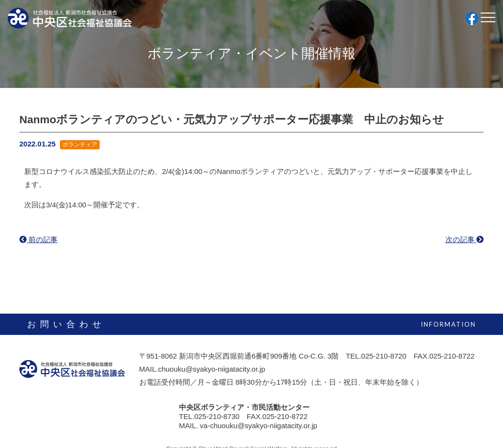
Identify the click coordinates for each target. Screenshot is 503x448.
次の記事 (465, 239)
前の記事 (38, 239)
